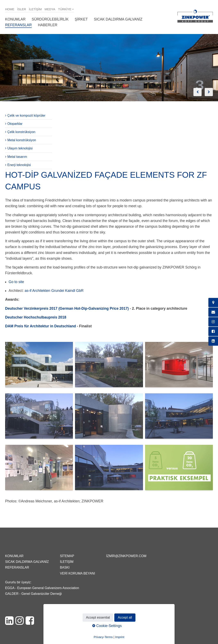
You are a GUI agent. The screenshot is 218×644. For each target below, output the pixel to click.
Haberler (48, 25)
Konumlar (15, 19)
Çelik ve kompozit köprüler (26, 115)
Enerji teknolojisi (19, 165)
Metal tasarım (17, 157)
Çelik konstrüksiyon (21, 132)
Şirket (81, 19)
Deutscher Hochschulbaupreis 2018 (36, 317)
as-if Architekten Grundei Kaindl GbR (54, 291)
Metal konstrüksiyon (22, 140)
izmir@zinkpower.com (126, 556)
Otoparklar (15, 124)
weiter (209, 92)
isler (22, 9)
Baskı (65, 567)
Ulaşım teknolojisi (20, 148)
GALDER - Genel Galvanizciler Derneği (33, 594)
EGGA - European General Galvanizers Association (42, 588)
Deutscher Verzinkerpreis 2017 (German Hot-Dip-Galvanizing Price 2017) (67, 308)
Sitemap (67, 556)
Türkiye (65, 9)
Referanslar (18, 25)
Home (10, 9)
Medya (50, 9)
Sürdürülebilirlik (50, 19)
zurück (198, 92)
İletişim (35, 9)
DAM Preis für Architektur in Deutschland (40, 326)
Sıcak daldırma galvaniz (118, 19)
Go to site (16, 282)
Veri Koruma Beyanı (78, 573)
